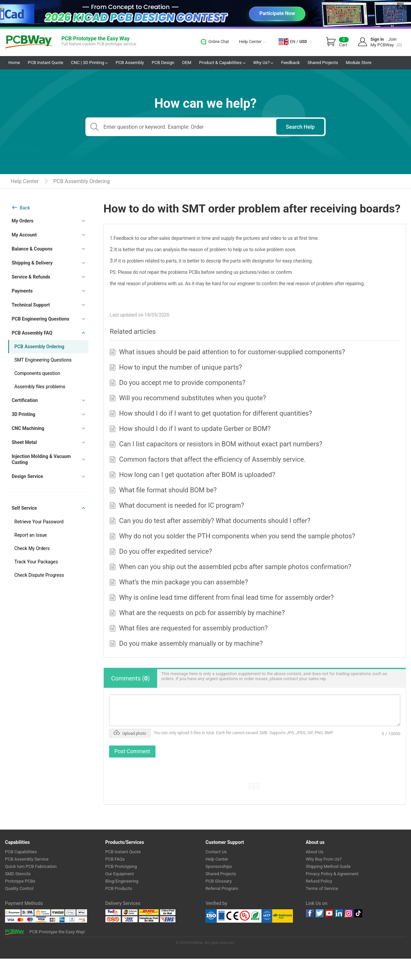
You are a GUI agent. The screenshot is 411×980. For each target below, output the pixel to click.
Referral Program (222, 888)
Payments (22, 291)
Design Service (27, 476)
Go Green (283, 916)
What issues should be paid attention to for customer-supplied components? (232, 352)
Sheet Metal (24, 442)
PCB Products (119, 888)
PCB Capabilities (21, 852)
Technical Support (31, 305)
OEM (187, 63)
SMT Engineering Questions (43, 360)
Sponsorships (219, 866)
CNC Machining (28, 428)
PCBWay (29, 42)
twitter (320, 913)
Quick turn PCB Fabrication (31, 866)
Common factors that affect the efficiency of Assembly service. (212, 459)
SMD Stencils (18, 874)
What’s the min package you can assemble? (183, 582)
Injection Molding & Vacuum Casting (41, 459)
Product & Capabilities (222, 63)
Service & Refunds (31, 277)
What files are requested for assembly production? (193, 628)
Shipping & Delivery (32, 263)
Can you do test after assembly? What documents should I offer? (215, 521)
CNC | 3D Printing (90, 63)
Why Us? (263, 63)
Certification (25, 400)
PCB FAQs (115, 859)
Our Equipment (120, 874)
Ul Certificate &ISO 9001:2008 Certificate (239, 916)
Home (14, 63)
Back (25, 208)
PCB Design (163, 63)
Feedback (291, 63)
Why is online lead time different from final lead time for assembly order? (226, 597)
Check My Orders (32, 548)
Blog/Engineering (122, 881)
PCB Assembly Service (27, 859)
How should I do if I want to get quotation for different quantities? (216, 413)
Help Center (252, 42)
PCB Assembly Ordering (82, 181)
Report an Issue (31, 535)
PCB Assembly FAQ (32, 333)
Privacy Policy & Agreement (332, 874)
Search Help (300, 127)
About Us (315, 852)
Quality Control (19, 888)
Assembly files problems (40, 387)
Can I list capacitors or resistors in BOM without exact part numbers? (221, 444)
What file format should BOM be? (168, 490)
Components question (37, 373)
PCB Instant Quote (45, 63)
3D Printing (24, 414)
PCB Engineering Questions (41, 319)
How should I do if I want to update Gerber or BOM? (195, 429)
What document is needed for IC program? (182, 505)
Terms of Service (322, 888)
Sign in (377, 39)
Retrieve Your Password (39, 522)
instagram (349, 913)
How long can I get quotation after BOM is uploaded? (197, 475)
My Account (24, 235)
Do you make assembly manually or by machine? (191, 643)
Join (392, 39)
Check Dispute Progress (39, 575)
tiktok (358, 913)
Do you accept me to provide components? (182, 383)
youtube (329, 913)
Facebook (310, 913)
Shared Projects (323, 63)
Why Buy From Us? (324, 859)
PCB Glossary (219, 881)
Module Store (358, 63)
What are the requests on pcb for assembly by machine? (202, 613)
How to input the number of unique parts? (180, 367)
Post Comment (132, 751)
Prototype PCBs (20, 881)
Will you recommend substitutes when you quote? (192, 398)
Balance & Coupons (32, 249)
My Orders (23, 221)
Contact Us (216, 852)
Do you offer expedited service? (165, 551)
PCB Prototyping (121, 866)
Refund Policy (319, 881)
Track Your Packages (36, 562)
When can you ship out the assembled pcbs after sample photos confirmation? (235, 567)
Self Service (24, 508)
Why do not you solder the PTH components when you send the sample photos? (237, 536)
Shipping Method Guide (328, 866)
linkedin (339, 913)
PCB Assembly (130, 63)
